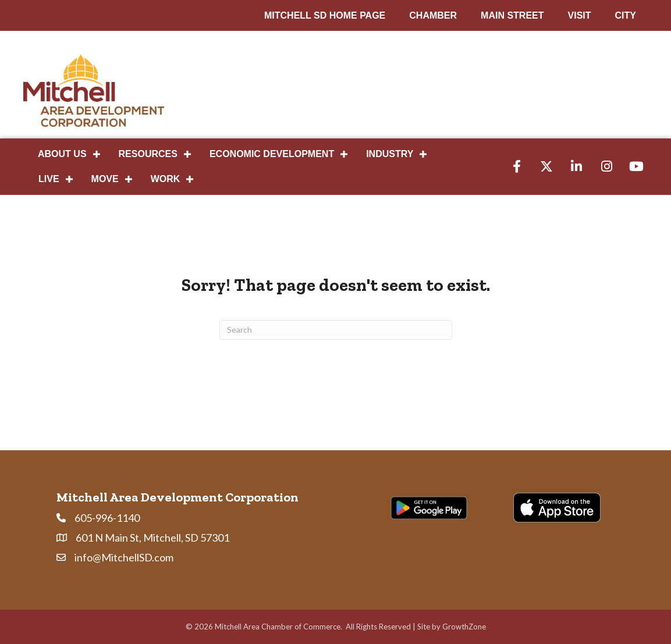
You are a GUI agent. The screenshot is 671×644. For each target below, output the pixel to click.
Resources (148, 154)
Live (49, 179)
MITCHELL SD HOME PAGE (325, 15)
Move (105, 179)
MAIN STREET (512, 15)
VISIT (580, 15)
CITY (626, 15)
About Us (62, 154)
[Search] (336, 330)
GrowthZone (464, 627)
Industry (390, 154)
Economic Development (272, 154)
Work (166, 179)
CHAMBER (433, 15)
